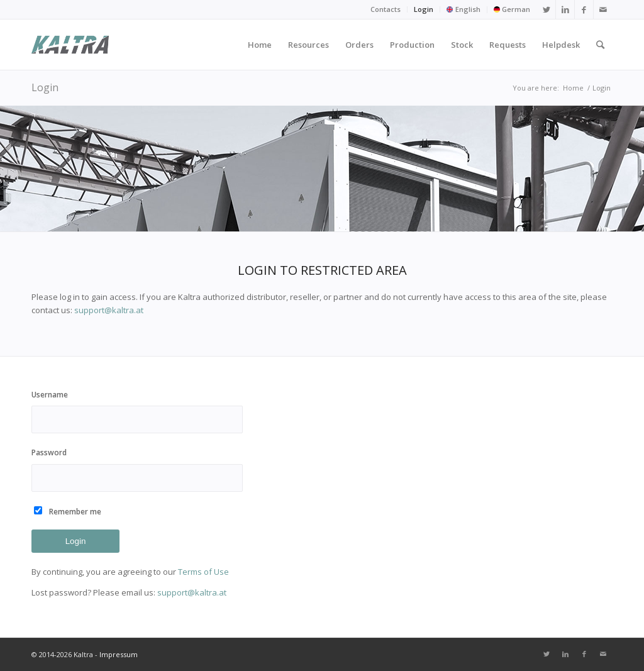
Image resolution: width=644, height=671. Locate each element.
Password (137, 469)
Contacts (386, 9)
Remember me (75, 512)
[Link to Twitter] (546, 9)
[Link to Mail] (603, 9)
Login (424, 9)
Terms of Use (203, 572)
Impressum (119, 654)
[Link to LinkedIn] (565, 9)
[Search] (600, 45)
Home (573, 88)
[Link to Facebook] (584, 9)
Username (137, 411)
